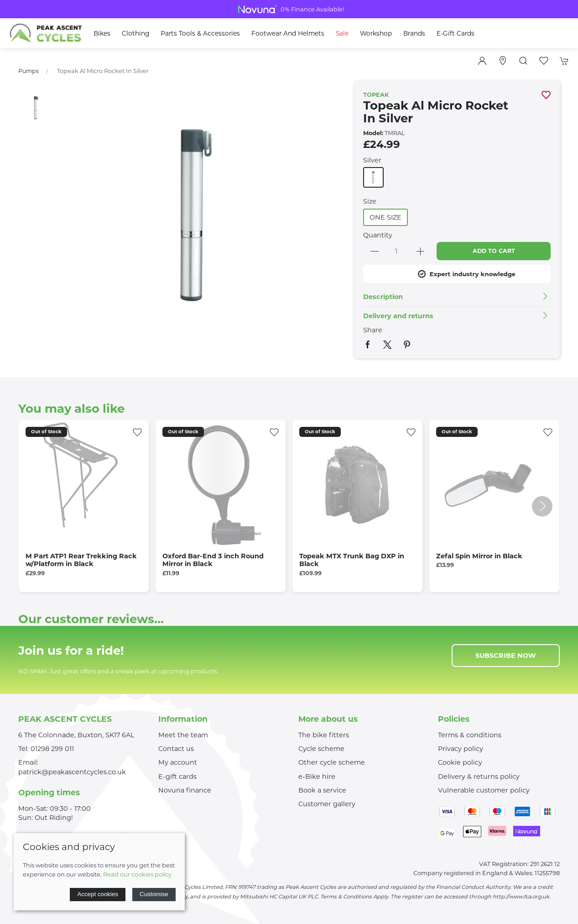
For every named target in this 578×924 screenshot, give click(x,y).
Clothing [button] (135, 33)
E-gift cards (177, 777)
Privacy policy (461, 749)
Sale (342, 33)
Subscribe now (506, 656)
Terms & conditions (470, 735)
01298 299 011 (52, 749)
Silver (372, 160)
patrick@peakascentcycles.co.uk (72, 772)
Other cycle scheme (332, 762)
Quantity (378, 235)
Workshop (376, 33)
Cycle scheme (321, 749)
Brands (414, 33)
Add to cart (494, 251)
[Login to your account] (482, 61)
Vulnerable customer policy (484, 790)
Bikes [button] (102, 33)
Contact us (176, 749)
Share (373, 330)
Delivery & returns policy (479, 777)
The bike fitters (324, 735)
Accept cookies (98, 894)
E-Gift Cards (456, 33)
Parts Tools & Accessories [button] (200, 33)
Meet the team (183, 735)
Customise (154, 894)
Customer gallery (327, 804)
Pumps (29, 71)
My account (178, 762)
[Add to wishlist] (137, 431)
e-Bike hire (317, 777)
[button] (523, 61)
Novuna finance (185, 790)
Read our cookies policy (137, 874)
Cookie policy (460, 762)
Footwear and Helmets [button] (288, 33)
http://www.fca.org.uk (521, 897)
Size (370, 201)
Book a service (322, 790)
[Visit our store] (503, 61)
